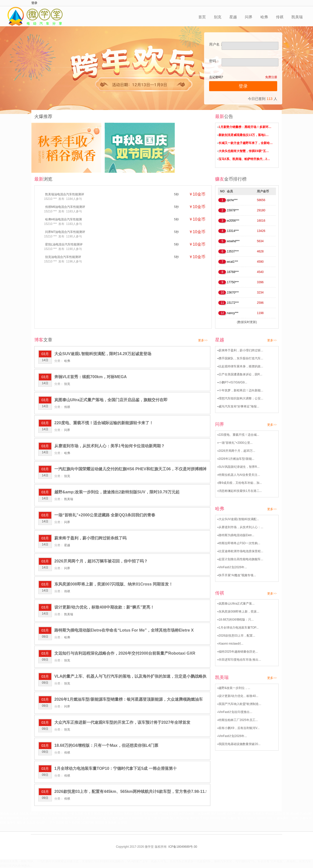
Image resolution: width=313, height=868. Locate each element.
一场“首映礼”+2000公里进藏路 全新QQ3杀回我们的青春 (105, 515)
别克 (218, 17)
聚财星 (185, 818)
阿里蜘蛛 (111, 823)
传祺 (280, 17)
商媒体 (5, 814)
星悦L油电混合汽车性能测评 (64, 244)
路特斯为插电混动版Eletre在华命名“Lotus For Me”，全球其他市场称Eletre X (124, 630)
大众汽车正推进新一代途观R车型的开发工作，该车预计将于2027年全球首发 (122, 722)
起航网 (123, 818)
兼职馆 (194, 818)
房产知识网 (218, 814)
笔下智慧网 (110, 818)
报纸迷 (24, 814)
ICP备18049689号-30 (183, 847)
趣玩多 (21, 823)
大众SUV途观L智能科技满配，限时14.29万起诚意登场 (103, 354)
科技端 (164, 814)
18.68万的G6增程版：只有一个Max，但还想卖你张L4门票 (106, 745)
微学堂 (11, 823)
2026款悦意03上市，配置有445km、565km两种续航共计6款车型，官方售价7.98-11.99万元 (136, 791)
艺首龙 (24, 818)
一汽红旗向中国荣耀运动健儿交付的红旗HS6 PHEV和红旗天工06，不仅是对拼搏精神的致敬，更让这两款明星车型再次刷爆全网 (169, 469)
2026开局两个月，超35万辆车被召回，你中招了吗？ (101, 561)
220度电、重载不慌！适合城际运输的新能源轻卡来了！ (104, 423)
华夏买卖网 (76, 814)
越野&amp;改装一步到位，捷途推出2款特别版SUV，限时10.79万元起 (117, 492)
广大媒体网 (202, 814)
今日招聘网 (11, 818)
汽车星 (44, 814)
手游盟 (204, 818)
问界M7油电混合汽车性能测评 (65, 232)
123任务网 (282, 814)
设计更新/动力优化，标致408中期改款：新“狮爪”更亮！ (104, 607)
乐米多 (14, 814)
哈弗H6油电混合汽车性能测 (63, 219)
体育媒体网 (187, 814)
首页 (202, 17)
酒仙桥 (294, 814)
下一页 (186, 809)
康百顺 (99, 823)
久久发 (31, 823)
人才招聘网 (136, 818)
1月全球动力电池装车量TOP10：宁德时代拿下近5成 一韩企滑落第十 (116, 768)
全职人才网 (151, 814)
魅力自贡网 (50, 818)
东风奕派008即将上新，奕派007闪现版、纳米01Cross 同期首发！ (114, 584)
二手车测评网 (55, 823)
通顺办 (128, 814)
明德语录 (96, 818)
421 (172, 809)
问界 (249, 17)
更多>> (203, 340)
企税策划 (258, 814)
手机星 (270, 814)
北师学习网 (234, 814)
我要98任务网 (58, 814)
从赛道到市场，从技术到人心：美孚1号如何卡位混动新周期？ (110, 446)
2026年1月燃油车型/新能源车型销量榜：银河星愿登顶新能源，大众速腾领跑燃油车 (129, 699)
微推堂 (261, 818)
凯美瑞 (297, 17)
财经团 (174, 814)
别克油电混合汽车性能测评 (63, 257)
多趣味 (304, 818)
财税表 (247, 814)
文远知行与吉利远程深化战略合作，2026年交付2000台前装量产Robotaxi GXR (125, 653)
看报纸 (34, 814)
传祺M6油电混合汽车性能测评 (65, 207)
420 (159, 809)
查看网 (108, 814)
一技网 (294, 818)
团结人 (252, 818)
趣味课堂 (283, 818)
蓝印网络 (36, 818)
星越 (233, 17)
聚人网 (175, 818)
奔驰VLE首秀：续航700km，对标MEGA (91, 377)
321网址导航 (218, 818)
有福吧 (41, 823)
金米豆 (89, 814)
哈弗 (264, 17)
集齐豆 (242, 818)
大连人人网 (82, 818)
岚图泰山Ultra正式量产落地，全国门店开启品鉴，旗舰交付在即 (111, 400)
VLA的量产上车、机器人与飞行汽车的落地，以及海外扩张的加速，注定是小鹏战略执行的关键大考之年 (146, 676)
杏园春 (138, 814)
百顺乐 (118, 814)
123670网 (87, 823)
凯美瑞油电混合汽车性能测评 (65, 194)
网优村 (99, 814)
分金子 (149, 818)
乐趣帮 (232, 818)
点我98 (122, 823)
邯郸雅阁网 (66, 818)
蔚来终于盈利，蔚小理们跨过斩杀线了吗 (90, 538)
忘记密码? (216, 77)
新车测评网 (162, 818)
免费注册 (271, 77)
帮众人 (271, 818)
